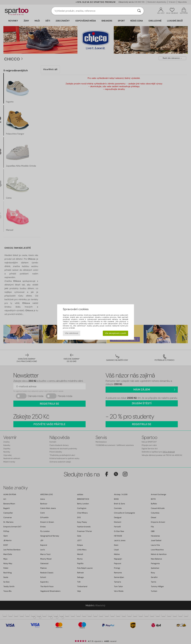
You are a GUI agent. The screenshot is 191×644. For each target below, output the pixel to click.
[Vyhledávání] (139, 11)
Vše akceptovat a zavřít (115, 333)
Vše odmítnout (71, 333)
